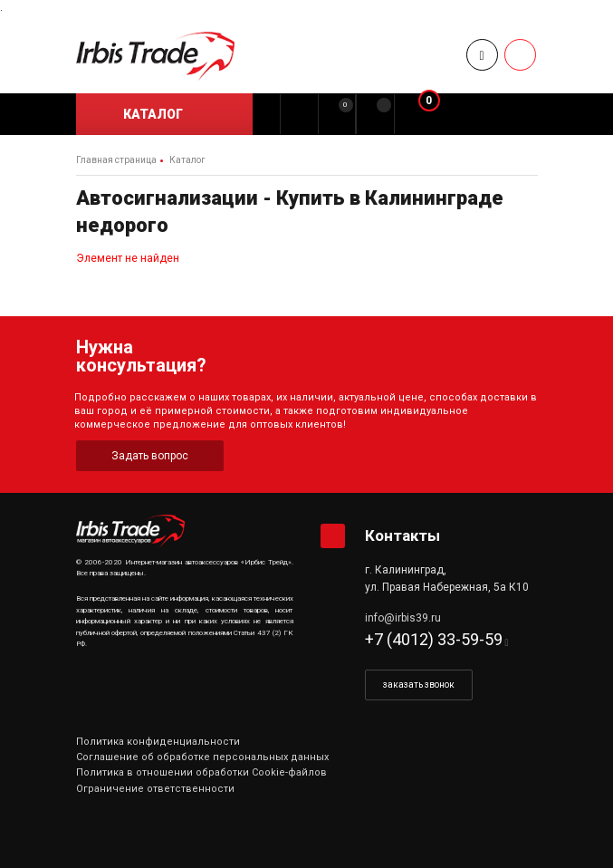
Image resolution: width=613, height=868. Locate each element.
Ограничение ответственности (155, 789)
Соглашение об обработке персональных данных (202, 757)
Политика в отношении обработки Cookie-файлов (201, 772)
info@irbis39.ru (403, 618)
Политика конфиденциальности (158, 742)
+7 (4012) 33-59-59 (434, 639)
